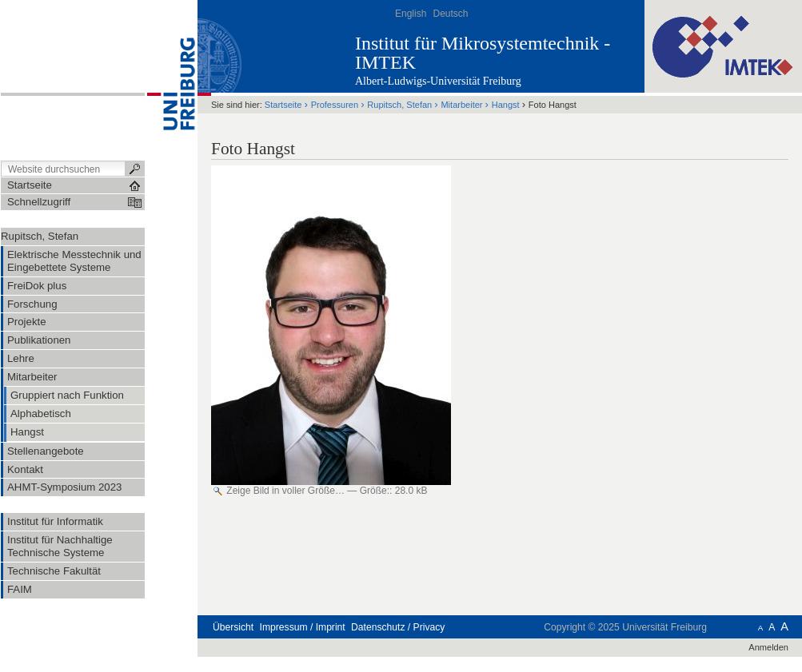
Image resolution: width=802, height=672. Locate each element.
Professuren (335, 105)
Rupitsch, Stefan (40, 236)
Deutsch (450, 14)
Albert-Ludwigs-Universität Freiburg (438, 81)
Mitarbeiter (461, 105)
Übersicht (233, 627)
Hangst (506, 105)
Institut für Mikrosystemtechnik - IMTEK (483, 53)
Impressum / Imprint (303, 627)
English (411, 14)
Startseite (283, 105)
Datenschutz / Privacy (398, 627)
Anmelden (768, 647)
